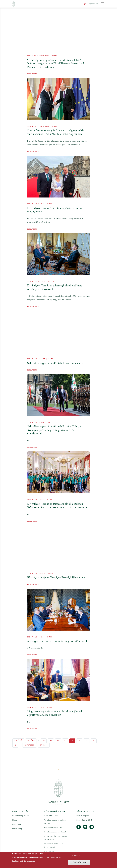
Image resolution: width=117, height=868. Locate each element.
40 (88, 740)
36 (59, 740)
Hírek (55, 126)
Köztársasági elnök (20, 816)
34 (45, 740)
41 (95, 740)
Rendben (76, 856)
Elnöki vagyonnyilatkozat (55, 832)
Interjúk (52, 281)
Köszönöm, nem (79, 862)
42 (16, 745)
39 (80, 740)
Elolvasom (32, 74)
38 (73, 741)
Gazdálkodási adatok (53, 828)
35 (52, 740)
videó (55, 56)
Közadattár (49, 851)
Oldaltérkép (17, 829)
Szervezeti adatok (52, 816)
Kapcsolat (17, 824)
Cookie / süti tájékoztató (23, 861)
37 (66, 740)
